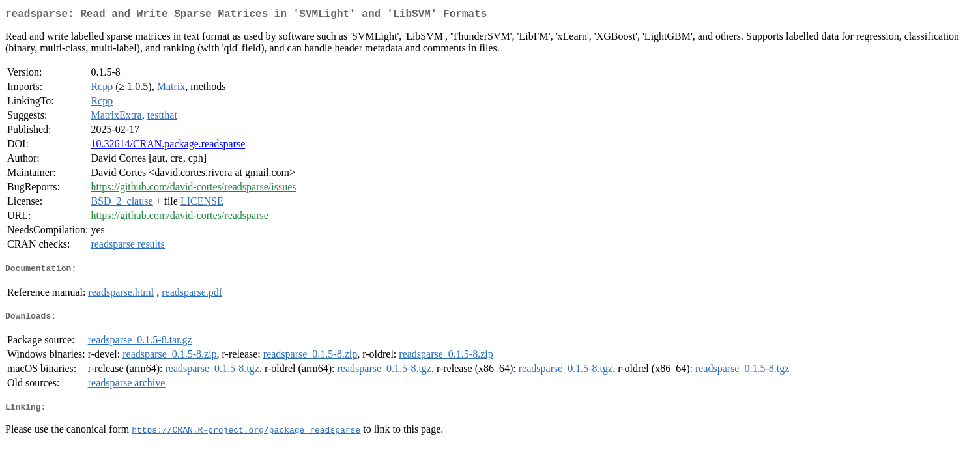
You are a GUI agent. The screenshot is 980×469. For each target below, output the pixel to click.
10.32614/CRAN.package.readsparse (168, 146)
